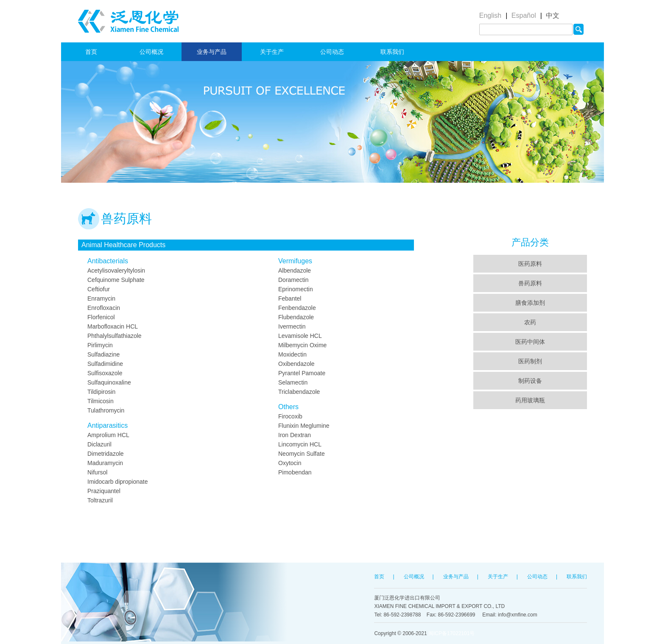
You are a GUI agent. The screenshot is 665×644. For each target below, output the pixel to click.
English (490, 15)
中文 (553, 15)
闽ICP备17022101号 (451, 633)
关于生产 (272, 52)
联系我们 (392, 52)
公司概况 (151, 52)
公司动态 (332, 52)
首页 (91, 52)
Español (524, 15)
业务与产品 (212, 52)
